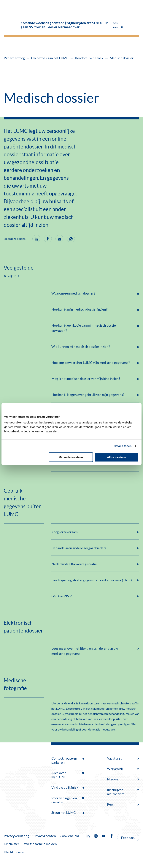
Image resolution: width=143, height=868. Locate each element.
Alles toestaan (117, 457)
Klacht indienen (15, 852)
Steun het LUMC (67, 812)
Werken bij (123, 769)
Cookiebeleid (69, 836)
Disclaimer (11, 844)
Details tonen (123, 446)
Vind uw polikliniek (67, 787)
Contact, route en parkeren (67, 760)
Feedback (128, 838)
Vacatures (123, 758)
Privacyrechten (45, 836)
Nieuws (123, 779)
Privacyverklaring (16, 836)
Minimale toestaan (71, 457)
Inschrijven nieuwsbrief (123, 792)
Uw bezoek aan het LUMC (50, 58)
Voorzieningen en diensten (67, 800)
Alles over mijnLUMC (67, 775)
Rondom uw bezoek (89, 58)
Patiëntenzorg (14, 58)
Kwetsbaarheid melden (40, 844)
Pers (123, 804)
